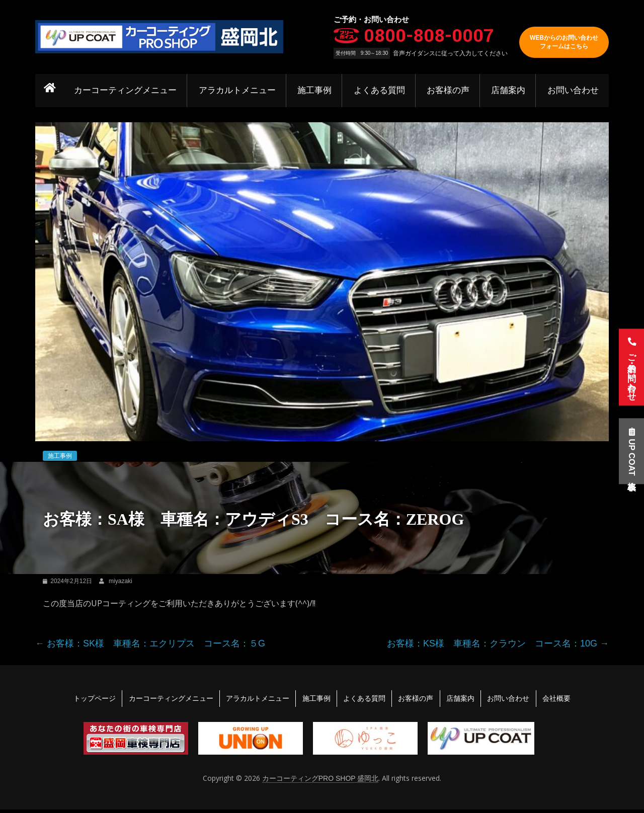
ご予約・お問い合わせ (630, 366)
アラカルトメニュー (240, 90)
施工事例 (317, 90)
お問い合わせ (573, 90)
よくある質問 (381, 90)
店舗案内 (509, 90)
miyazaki (120, 581)
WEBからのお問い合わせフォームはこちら (564, 42)
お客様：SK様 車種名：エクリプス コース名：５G (150, 643)
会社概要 (568, 700)
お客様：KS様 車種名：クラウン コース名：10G (498, 643)
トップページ (84, 700)
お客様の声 (449, 90)
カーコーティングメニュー (129, 90)
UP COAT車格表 (630, 454)
